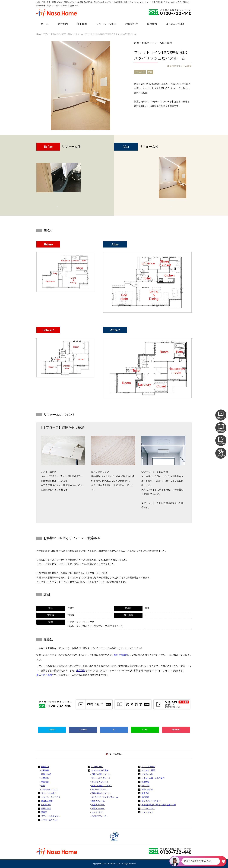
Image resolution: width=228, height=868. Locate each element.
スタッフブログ (148, 767)
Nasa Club (146, 786)
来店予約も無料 (44, 675)
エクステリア (97, 812)
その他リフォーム (99, 816)
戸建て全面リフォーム (101, 774)
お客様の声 (132, 24)
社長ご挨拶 (46, 774)
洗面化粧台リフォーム (101, 793)
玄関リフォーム (98, 809)
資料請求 (145, 797)
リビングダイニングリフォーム (105, 797)
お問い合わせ (147, 789)
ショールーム (97, 767)
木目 (150, 72)
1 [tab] (57, 206)
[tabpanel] (59, 179)
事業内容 (45, 782)
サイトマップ (147, 812)
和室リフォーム (98, 805)
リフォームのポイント (51, 816)
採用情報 (152, 24)
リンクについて (148, 809)
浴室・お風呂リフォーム (73, 34)
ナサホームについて (50, 789)
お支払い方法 (147, 774)
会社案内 (63, 24)
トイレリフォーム (99, 789)
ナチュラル (140, 72)
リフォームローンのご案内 (153, 778)
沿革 (43, 786)
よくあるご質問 (175, 24)
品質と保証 (46, 809)
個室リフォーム (98, 801)
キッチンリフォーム (100, 782)
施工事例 (82, 24)
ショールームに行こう (51, 797)
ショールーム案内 (106, 24)
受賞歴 (44, 812)
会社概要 (45, 770)
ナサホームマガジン (50, 820)
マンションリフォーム (101, 778)
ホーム (45, 24)
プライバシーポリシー (151, 801)
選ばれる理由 (47, 801)
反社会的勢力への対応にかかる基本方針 (159, 805)
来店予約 (81, 671)
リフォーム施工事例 (52, 34)
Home (39, 34)
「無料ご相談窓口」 (122, 655)
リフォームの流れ (49, 793)
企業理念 (45, 778)
